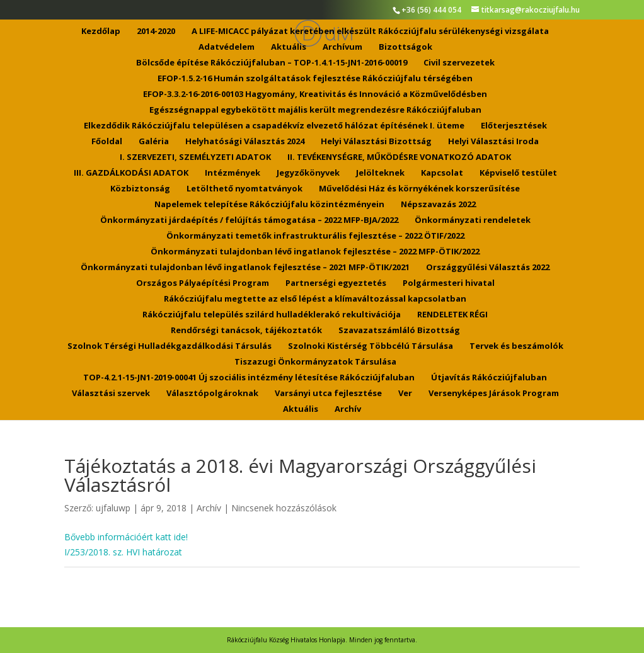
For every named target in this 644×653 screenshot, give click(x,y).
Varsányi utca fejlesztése (328, 394)
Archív (348, 409)
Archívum (342, 47)
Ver (405, 394)
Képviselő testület (518, 173)
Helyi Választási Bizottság (376, 142)
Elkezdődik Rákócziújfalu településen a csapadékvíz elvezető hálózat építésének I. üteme (274, 126)
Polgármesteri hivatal (449, 283)
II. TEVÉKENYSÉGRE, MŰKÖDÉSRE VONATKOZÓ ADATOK (399, 157)
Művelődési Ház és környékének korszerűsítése (419, 189)
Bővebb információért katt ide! (126, 537)
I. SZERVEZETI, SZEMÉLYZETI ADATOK (195, 157)
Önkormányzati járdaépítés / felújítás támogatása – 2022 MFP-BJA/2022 (249, 220)
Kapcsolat (442, 173)
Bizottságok (405, 47)
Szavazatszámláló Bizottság (399, 331)
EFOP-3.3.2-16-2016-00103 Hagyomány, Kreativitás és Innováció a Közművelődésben (315, 94)
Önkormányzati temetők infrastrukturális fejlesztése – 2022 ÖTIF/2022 (315, 236)
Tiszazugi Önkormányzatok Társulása (315, 362)
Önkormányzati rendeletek (473, 220)
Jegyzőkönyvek (308, 173)
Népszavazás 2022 (438, 205)
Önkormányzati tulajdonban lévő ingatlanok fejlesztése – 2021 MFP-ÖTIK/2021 (245, 268)
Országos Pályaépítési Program (203, 283)
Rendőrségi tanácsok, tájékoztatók (246, 331)
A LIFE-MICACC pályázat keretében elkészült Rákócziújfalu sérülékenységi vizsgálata (370, 31)
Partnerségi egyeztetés (336, 283)
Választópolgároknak (212, 394)
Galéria (154, 142)
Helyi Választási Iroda (493, 142)
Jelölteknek (380, 173)
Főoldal (107, 142)
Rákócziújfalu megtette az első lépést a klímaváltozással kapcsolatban (315, 299)
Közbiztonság (140, 189)
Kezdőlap (101, 31)
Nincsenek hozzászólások (284, 508)
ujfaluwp (113, 508)
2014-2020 (156, 31)
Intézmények (233, 173)
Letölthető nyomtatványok (244, 189)
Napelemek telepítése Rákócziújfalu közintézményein (269, 205)
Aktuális (289, 47)
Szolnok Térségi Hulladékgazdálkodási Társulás (170, 346)
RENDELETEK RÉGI (452, 315)
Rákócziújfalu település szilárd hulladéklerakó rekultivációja (272, 315)
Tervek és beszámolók (516, 346)
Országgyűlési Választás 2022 (488, 268)
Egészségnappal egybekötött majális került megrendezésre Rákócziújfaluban (315, 110)
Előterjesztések (514, 126)
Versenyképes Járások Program (494, 394)
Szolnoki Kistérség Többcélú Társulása (371, 346)
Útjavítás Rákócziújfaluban (489, 378)
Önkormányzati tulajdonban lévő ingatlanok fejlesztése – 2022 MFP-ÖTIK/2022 (315, 252)
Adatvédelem (227, 47)
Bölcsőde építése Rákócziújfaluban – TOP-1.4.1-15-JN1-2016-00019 (272, 63)
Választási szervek (111, 394)
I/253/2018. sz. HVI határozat (123, 552)
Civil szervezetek (459, 63)
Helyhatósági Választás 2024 (245, 142)
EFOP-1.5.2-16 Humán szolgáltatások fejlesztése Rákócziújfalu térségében (315, 79)
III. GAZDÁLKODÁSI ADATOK (131, 173)
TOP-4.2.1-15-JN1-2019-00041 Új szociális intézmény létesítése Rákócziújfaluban (249, 378)
